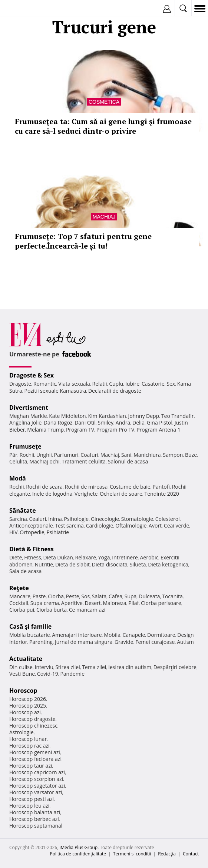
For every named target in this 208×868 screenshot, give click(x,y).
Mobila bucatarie (30, 635)
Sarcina (18, 519)
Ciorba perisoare (161, 603)
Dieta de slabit (72, 564)
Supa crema (45, 603)
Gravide (124, 642)
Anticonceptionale (31, 526)
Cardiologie (100, 526)
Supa (131, 596)
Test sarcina (69, 526)
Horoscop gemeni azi (35, 752)
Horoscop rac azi (29, 746)
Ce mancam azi (87, 610)
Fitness (33, 557)
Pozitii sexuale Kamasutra (55, 391)
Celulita (18, 461)
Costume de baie (130, 487)
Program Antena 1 (159, 430)
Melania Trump (45, 430)
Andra (123, 423)
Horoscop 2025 (28, 706)
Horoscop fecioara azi (35, 759)
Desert (93, 603)
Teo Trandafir (178, 416)
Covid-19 (48, 674)
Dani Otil (85, 423)
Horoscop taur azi (31, 766)
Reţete (19, 588)
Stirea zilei (67, 667)
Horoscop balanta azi (35, 812)
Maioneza (114, 603)
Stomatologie (137, 519)
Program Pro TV (115, 430)
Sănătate (23, 511)
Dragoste (20, 384)
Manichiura (147, 455)
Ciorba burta (52, 610)
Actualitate (26, 659)
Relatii (100, 384)
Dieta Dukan (58, 557)
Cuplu (116, 384)
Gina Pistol (160, 423)
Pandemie (72, 674)
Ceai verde (177, 526)
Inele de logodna (52, 494)
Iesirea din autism (130, 667)
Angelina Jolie (25, 423)
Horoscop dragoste (32, 719)
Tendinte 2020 (161, 494)
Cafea (115, 596)
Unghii (44, 455)
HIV (14, 532)
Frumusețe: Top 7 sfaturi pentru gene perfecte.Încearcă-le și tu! (83, 241)
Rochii (27, 455)
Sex (171, 384)
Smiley (106, 423)
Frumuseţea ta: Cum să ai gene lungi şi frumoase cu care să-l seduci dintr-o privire (103, 126)
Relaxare (86, 557)
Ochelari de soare (121, 494)
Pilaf (133, 603)
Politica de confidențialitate (78, 854)
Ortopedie (32, 532)
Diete (16, 557)
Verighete (86, 494)
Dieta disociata (110, 564)
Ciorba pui (22, 610)
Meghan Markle (28, 416)
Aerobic (149, 557)
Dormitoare (161, 635)
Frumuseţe (25, 446)
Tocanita (172, 596)
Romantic (45, 384)
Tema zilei (94, 667)
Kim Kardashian (107, 416)
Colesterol (168, 519)
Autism (185, 642)
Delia (138, 423)
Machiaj (104, 217)
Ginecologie (105, 519)
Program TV (80, 430)
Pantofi (161, 487)
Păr (13, 455)
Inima (55, 519)
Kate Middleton (67, 416)
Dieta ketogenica (168, 564)
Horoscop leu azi (29, 806)
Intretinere (125, 557)
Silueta (138, 564)
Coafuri (89, 455)
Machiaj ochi (44, 461)
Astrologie (22, 732)
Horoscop (23, 691)
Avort (155, 526)
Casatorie (153, 384)
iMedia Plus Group (78, 847)
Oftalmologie (131, 526)
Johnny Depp (143, 416)
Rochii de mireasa (86, 487)
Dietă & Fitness (32, 549)
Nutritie (44, 564)
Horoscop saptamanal (36, 826)
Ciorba (56, 596)
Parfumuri (66, 455)
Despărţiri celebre (175, 667)
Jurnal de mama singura (84, 642)
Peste (73, 596)
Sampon (173, 455)
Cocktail (19, 603)
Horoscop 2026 (28, 699)
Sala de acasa (25, 571)
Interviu (44, 667)
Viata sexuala (74, 384)
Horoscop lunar (28, 739)
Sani (126, 455)
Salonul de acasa (128, 461)
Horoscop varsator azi (36, 792)
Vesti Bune (22, 674)
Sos (85, 596)
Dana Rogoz (58, 423)
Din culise (21, 667)
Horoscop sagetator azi (37, 786)
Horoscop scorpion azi (36, 779)
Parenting (41, 642)
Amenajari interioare (77, 635)
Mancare (20, 596)
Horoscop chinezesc (33, 726)
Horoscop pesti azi (32, 799)
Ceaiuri (38, 519)
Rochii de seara (44, 487)
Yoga (104, 557)
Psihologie (77, 519)
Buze (191, 455)
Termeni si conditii (132, 854)
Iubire (132, 384)
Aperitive (72, 603)
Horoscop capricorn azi (37, 772)
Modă (18, 478)
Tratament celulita (84, 461)
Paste (39, 596)
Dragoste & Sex (32, 375)
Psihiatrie (58, 532)
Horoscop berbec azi (34, 819)
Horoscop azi (25, 712)
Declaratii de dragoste (115, 391)
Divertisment (29, 408)
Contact (191, 854)
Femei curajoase (155, 642)
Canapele (134, 635)
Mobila (112, 635)
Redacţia (167, 854)
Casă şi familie (30, 626)
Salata (99, 596)
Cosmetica (104, 102)
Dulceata (149, 596)
